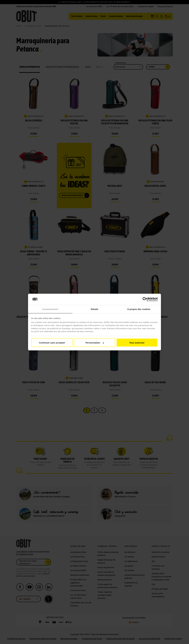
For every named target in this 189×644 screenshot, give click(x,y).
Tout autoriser (137, 343)
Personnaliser (95, 343)
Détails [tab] (94, 309)
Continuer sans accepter (52, 343)
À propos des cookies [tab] (139, 309)
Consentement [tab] (50, 309)
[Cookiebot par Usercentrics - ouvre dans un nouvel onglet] (145, 299)
